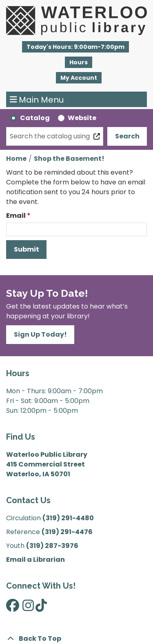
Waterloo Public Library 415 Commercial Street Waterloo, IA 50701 (47, 464)
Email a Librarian (35, 560)
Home (16, 159)
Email (16, 216)
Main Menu (37, 99)
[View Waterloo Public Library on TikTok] (41, 608)
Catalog (35, 118)
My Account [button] (79, 78)
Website (82, 118)
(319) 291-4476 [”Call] (67, 532)
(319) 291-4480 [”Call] (68, 518)
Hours (79, 62)
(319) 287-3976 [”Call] (52, 546)
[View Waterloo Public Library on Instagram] (28, 608)
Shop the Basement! (69, 159)
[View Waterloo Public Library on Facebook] (13, 608)
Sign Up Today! (40, 334)
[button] (75, 47)
